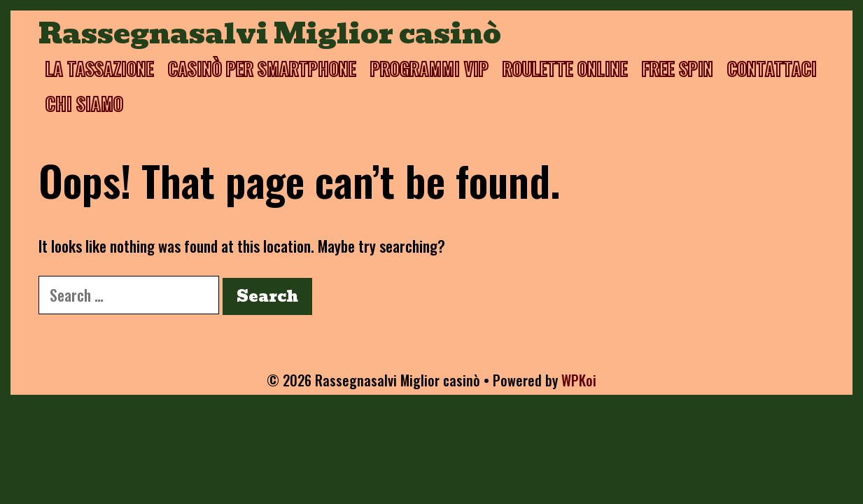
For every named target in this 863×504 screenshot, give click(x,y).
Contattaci (772, 68)
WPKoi (579, 380)
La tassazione (100, 68)
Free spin (678, 68)
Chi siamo (84, 103)
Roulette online (565, 68)
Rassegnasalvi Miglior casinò (270, 34)
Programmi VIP (429, 68)
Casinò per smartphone (262, 68)
